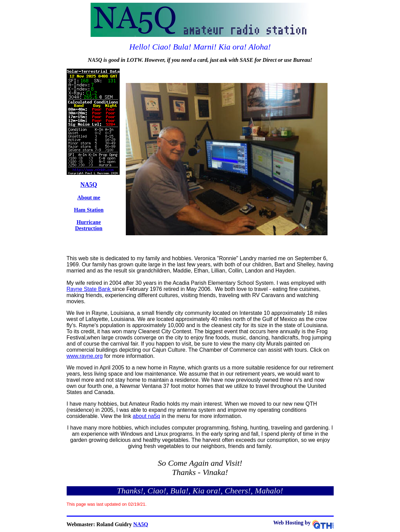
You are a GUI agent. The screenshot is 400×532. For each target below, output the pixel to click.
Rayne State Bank (89, 289)
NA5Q (89, 185)
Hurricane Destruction (89, 225)
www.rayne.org (85, 356)
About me (89, 198)
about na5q (146, 416)
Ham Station (89, 210)
